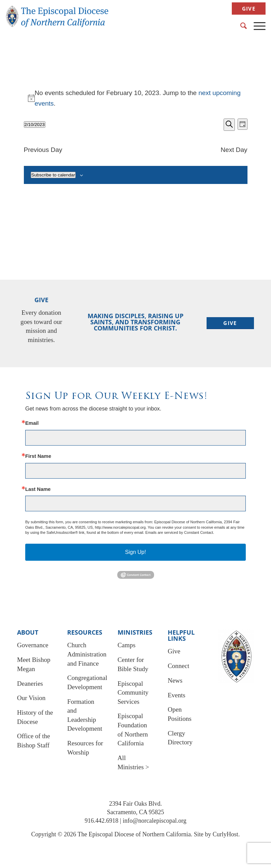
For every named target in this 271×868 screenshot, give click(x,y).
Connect (178, 666)
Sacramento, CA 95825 (135, 812)
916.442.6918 (101, 821)
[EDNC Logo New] (57, 19)
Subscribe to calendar (53, 175)
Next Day (234, 150)
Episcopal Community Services (133, 693)
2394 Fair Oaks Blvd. (135, 804)
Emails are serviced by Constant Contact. (180, 532)
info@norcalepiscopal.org (155, 821)
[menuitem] (247, 9)
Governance (33, 645)
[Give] (230, 323)
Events (177, 695)
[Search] (240, 26)
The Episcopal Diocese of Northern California (134, 834)
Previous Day (43, 150)
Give (249, 9)
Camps (127, 645)
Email (32, 423)
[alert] (136, 98)
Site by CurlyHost (216, 834)
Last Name (38, 489)
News (175, 680)
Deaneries (30, 684)
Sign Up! (135, 552)
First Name (38, 456)
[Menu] (256, 26)
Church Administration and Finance (87, 654)
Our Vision (31, 698)
